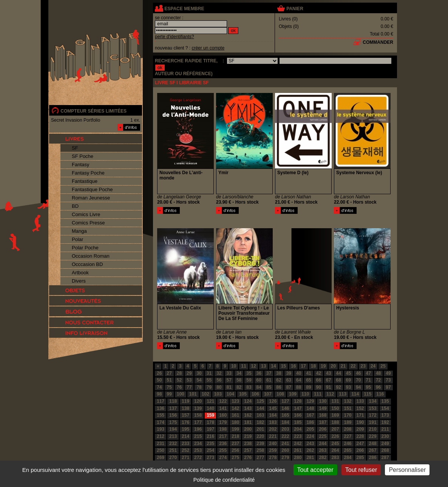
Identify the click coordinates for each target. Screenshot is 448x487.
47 (368, 373)
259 (273, 450)
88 (299, 387)
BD (75, 206)
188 (335, 422)
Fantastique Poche (92, 189)
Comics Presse (88, 223)
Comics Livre (86, 214)
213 (173, 436)
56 (219, 380)
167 (310, 415)
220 (260, 436)
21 (343, 366)
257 (248, 450)
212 (161, 436)
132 (348, 401)
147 (298, 408)
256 (235, 450)
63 (289, 380)
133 (360, 401)
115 (368, 394)
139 (198, 408)
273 (210, 458)
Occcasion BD (87, 264)
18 (313, 366)
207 (335, 429)
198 (223, 429)
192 (385, 422)
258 (260, 450)
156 (173, 415)
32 (219, 373)
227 (348, 436)
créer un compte (208, 48)
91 (328, 387)
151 (348, 408)
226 (335, 436)
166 (298, 415)
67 (328, 380)
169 (335, 415)
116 (380, 394)
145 (273, 408)
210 (373, 429)
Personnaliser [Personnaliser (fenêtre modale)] (407, 470)
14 (273, 366)
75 (169, 387)
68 (338, 380)
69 (348, 380)
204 (298, 429)
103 (218, 394)
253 (198, 450)
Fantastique (85, 181)
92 (338, 387)
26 (159, 373)
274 (223, 458)
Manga (79, 231)
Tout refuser (361, 470)
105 (243, 394)
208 (348, 429)
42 (319, 373)
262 (310, 450)
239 (260, 444)
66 (319, 380)
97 (388, 387)
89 (308, 387)
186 (310, 422)
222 (285, 436)
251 (173, 450)
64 (299, 380)
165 (285, 415)
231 (161, 444)
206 (323, 429)
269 (161, 458)
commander (378, 42)
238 (248, 444)
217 (223, 436)
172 (373, 415)
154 (385, 408)
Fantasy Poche (88, 173)
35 (249, 373)
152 (360, 408)
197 (210, 429)
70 (358, 380)
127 (285, 401)
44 (338, 373)
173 (385, 415)
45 (348, 373)
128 (298, 401)
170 (348, 415)
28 (179, 373)
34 (239, 373)
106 (255, 394)
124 (248, 401)
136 (161, 408)
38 (279, 373)
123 (235, 401)
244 (323, 444)
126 (273, 401)
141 (223, 408)
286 (373, 458)
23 (363, 366)
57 (229, 380)
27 (169, 373)
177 (198, 422)
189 (348, 422)
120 (198, 401)
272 (198, 458)
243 (310, 444)
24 (373, 366)
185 (298, 422)
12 (254, 366)
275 (235, 458)
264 (335, 450)
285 (360, 458)
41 (308, 373)
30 (199, 373)
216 (210, 436)
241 (285, 444)
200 (248, 429)
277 (260, 458)
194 (173, 429)
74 (159, 387)
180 (235, 422)
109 (293, 394)
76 (179, 387)
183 (273, 422)
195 (185, 429)
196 (198, 429)
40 (299, 373)
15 (283, 366)
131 (335, 401)
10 (234, 366)
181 (248, 422)
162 (248, 415)
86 (279, 387)
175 (173, 422)
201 (260, 429)
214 (185, 436)
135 (385, 401)
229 (373, 436)
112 (330, 394)
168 (323, 415)
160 (223, 415)
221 (273, 436)
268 (385, 450)
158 (198, 415)
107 (268, 394)
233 (185, 444)
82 (239, 387)
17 (303, 366)
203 (285, 429)
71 (368, 380)
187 (323, 422)
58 (239, 380)
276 (248, 458)
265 (348, 450)
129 (310, 401)
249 (385, 444)
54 (199, 380)
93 (348, 387)
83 (249, 387)
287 (385, 458)
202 (273, 429)
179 (223, 422)
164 (273, 415)
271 (185, 458)
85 (269, 387)
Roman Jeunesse (91, 198)
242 (298, 444)
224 (310, 436)
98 (159, 394)
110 (305, 394)
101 (193, 394)
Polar (77, 239)
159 (210, 415)
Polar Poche (85, 248)
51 (169, 380)
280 (298, 458)
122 (223, 401)
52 (179, 380)
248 (373, 444)
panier (295, 9)
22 (353, 366)
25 (383, 366)
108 (280, 394)
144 (260, 408)
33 (229, 373)
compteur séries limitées (93, 111)
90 (319, 387)
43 (328, 373)
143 (248, 408)
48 (378, 373)
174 (161, 422)
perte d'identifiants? (175, 37)
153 (373, 408)
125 (260, 401)
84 (259, 387)
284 (348, 458)
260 (285, 450)
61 (269, 380)
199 (235, 429)
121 (210, 401)
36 (259, 373)
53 (189, 380)
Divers (79, 281)
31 (209, 373)
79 (209, 387)
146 (285, 408)
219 (248, 436)
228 (360, 436)
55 (209, 380)
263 (323, 450)
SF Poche (83, 156)
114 (355, 394)
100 (181, 394)
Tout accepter (315, 470)
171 (360, 415)
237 (235, 444)
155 (161, 415)
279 (285, 458)
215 (198, 436)
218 (235, 436)
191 (373, 422)
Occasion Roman (91, 256)
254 (210, 450)
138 (185, 408)
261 (298, 450)
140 (210, 408)
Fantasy (80, 165)
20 (333, 366)
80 (219, 387)
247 (360, 444)
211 (385, 429)
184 (285, 422)
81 (229, 387)
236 (223, 444)
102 (205, 394)
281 (310, 458)
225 (323, 436)
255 (223, 450)
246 (348, 444)
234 (198, 444)
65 (308, 380)
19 (323, 366)
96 (378, 387)
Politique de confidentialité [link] (224, 480)
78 (199, 387)
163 (260, 415)
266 (360, 450)
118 (173, 401)
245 (335, 444)
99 (169, 394)
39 (289, 373)
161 (235, 415)
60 (259, 380)
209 (360, 429)
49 (388, 373)
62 (279, 380)
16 (293, 366)
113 (343, 394)
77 (189, 387)
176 (185, 422)
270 (173, 458)
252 (185, 450)
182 (260, 422)
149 (323, 408)
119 (185, 401)
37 (269, 373)
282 (323, 458)
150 (335, 408)
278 (273, 458)
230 (385, 436)
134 (373, 401)
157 (185, 415)
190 (360, 422)
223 (298, 436)
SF (75, 148)
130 (323, 401)
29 (189, 373)
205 (310, 429)
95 (368, 387)
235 (210, 444)
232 (173, 444)
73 (388, 380)
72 (378, 380)
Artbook (80, 273)
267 (373, 450)
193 (161, 429)
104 (230, 394)
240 (273, 444)
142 (235, 408)
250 (161, 450)
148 (310, 408)
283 (335, 458)
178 (210, 422)
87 (289, 387)
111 (318, 394)
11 (243, 366)
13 (263, 366)
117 (161, 401)
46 (358, 373)
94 (358, 387)
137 (173, 408)
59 (249, 380)
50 (159, 380)
